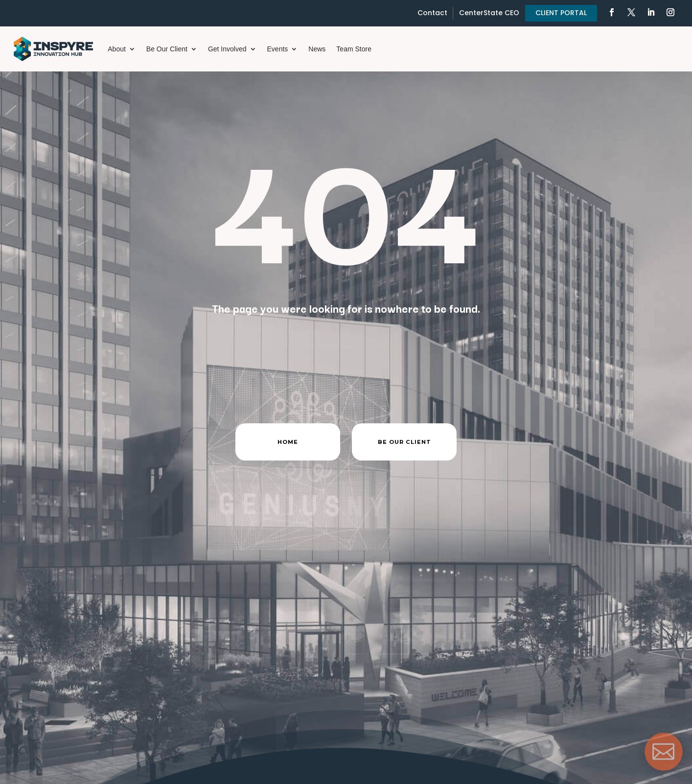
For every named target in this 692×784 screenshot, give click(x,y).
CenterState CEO (489, 13)
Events (278, 49)
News (317, 49)
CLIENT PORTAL (561, 13)
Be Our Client (167, 49)
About (117, 49)
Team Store (354, 49)
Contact (432, 13)
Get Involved (227, 49)
